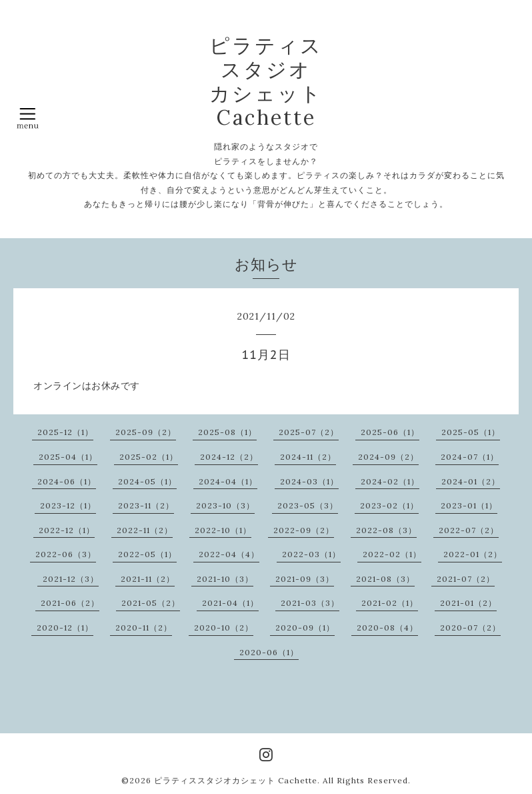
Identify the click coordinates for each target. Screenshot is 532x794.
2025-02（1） (149, 457)
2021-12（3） (71, 579)
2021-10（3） (225, 579)
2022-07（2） (469, 530)
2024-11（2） (308, 457)
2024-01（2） (471, 481)
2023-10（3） (225, 505)
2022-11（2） (145, 530)
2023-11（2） (146, 505)
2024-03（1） (309, 481)
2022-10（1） (223, 530)
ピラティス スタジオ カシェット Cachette (266, 81)
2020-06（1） (269, 652)
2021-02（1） (390, 603)
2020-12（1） (65, 628)
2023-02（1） (389, 505)
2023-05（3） (308, 505)
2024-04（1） (228, 481)
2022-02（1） (392, 554)
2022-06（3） (66, 554)
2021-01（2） (468, 603)
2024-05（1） (147, 481)
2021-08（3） (385, 579)
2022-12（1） (67, 530)
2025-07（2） (309, 432)
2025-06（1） (390, 432)
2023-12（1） (68, 505)
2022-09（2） (304, 530)
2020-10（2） (224, 628)
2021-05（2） (151, 603)
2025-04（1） (68, 457)
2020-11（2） (144, 628)
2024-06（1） (67, 481)
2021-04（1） (230, 603)
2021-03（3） (310, 603)
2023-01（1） (469, 505)
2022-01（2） (473, 554)
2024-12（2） (229, 457)
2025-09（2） (146, 432)
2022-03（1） (311, 554)
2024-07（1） (470, 457)
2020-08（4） (387, 628)
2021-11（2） (148, 579)
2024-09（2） (388, 457)
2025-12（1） (65, 432)
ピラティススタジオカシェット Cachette (236, 780)
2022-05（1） (147, 554)
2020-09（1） (305, 628)
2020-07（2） (470, 628)
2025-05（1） (471, 432)
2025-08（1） (227, 432)
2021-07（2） (466, 579)
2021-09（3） (305, 579)
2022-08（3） (386, 530)
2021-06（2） (70, 603)
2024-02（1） (390, 481)
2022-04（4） (229, 554)
